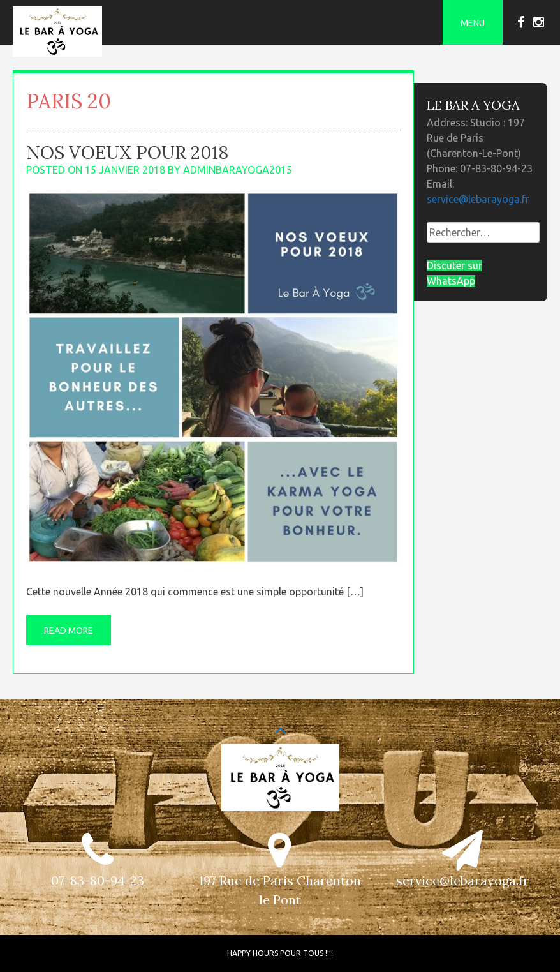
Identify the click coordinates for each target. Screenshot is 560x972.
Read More (69, 631)
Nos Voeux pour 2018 (127, 153)
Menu (473, 23)
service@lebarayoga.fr (478, 199)
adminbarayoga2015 (238, 170)
